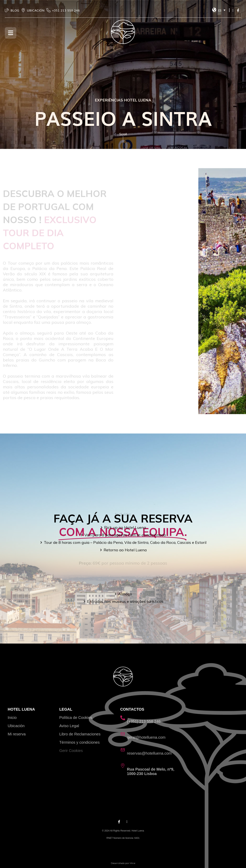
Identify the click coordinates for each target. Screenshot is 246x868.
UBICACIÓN (36, 10)
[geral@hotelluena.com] (123, 734)
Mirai (133, 863)
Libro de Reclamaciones (80, 734)
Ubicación (16, 726)
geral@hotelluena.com (146, 737)
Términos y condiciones (79, 742)
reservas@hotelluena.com (149, 753)
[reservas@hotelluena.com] (123, 750)
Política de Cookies (76, 718)
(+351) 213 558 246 (144, 721)
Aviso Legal (69, 726)
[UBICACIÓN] (23, 10)
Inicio (12, 718)
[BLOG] (7, 10)
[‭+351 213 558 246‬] (48, 10)
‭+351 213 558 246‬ (66, 10)
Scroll (123, 134)
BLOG (15, 10)
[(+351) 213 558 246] (123, 718)
